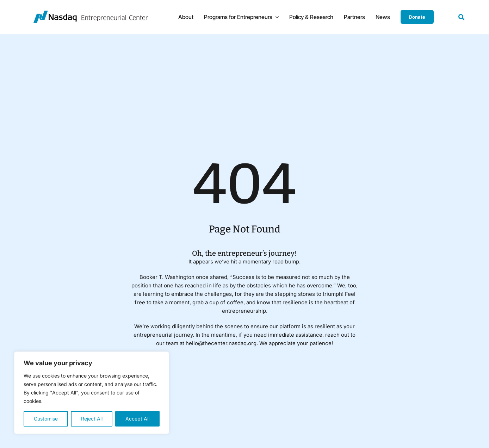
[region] (92, 393)
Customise (46, 419)
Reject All (92, 419)
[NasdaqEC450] (91, 13)
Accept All (137, 419)
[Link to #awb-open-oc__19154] (461, 17)
